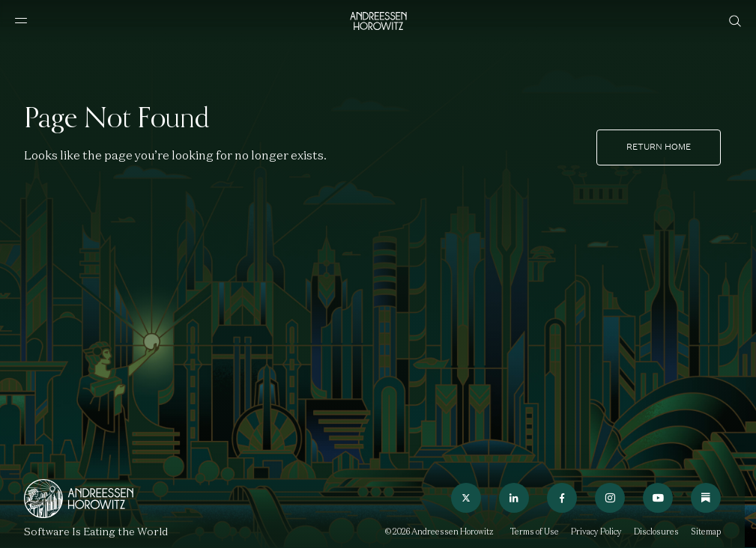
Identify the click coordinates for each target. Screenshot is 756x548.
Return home (659, 147)
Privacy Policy (596, 532)
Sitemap (706, 532)
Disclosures (656, 532)
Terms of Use (535, 532)
